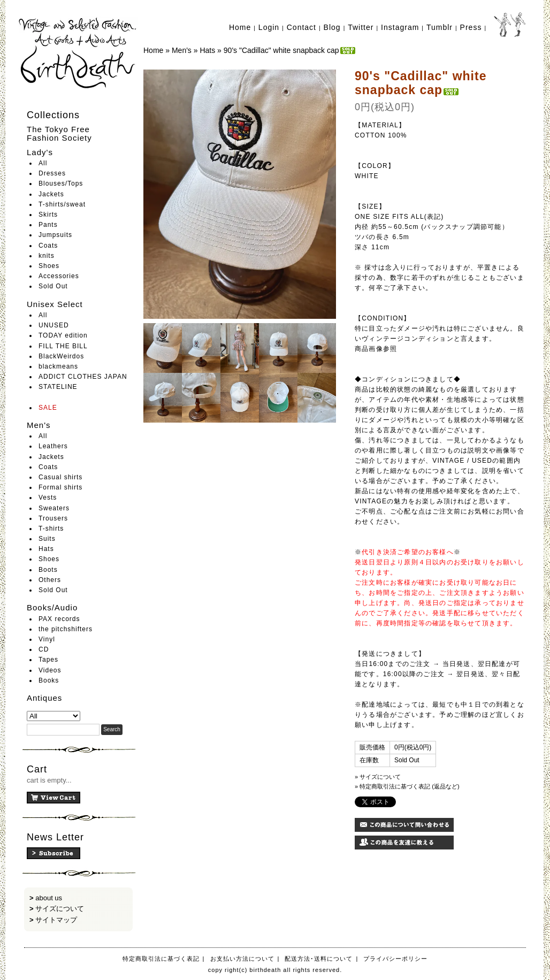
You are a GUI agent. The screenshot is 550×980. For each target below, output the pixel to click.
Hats (46, 549)
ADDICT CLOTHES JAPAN (83, 377)
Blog (332, 27)
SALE (48, 408)
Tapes (48, 660)
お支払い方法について (242, 959)
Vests (48, 497)
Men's (39, 425)
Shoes (49, 266)
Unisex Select (55, 304)
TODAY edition (63, 335)
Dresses (52, 173)
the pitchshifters (66, 629)
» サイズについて (378, 777)
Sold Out (53, 286)
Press (471, 27)
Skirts (48, 215)
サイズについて (60, 909)
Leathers (53, 446)
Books (49, 680)
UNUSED (54, 325)
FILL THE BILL (63, 346)
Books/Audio (52, 607)
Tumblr (440, 27)
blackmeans (58, 366)
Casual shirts (60, 477)
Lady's (40, 152)
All (43, 163)
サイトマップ (56, 920)
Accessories (59, 276)
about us (49, 898)
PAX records (59, 619)
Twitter (361, 27)
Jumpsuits (55, 235)
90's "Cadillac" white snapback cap (290, 50)
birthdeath (78, 53)
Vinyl (47, 639)
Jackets (51, 194)
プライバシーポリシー (395, 959)
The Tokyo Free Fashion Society (59, 134)
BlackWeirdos (61, 356)
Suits (47, 539)
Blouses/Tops (61, 183)
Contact (301, 27)
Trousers (53, 518)
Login (269, 27)
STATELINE (58, 387)
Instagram (400, 27)
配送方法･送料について (319, 959)
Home (240, 27)
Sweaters (54, 508)
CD (44, 649)
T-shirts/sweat (62, 204)
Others (50, 580)
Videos (50, 670)
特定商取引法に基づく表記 (161, 959)
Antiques (44, 698)
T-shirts (51, 529)
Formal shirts (60, 487)
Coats (48, 246)
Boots (48, 570)
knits (47, 256)
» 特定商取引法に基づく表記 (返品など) (407, 786)
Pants (48, 225)
